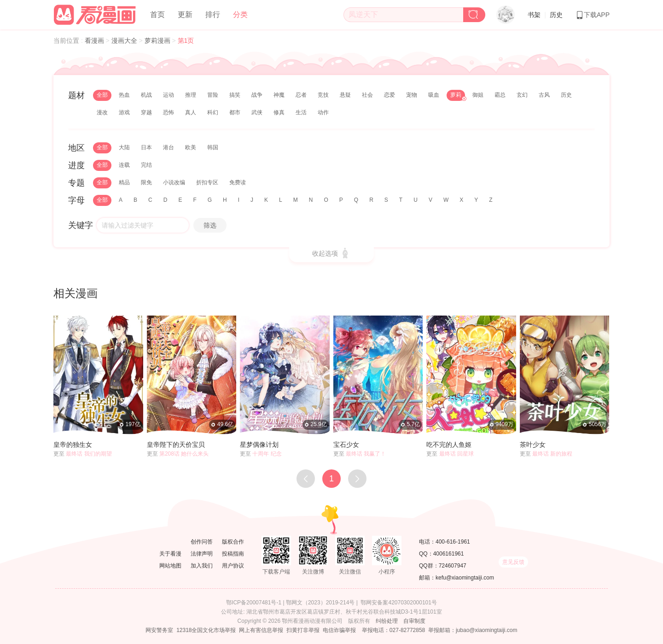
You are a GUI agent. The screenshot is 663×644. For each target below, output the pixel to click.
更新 (185, 15)
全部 (102, 95)
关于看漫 (170, 554)
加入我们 (202, 566)
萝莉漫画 (158, 41)
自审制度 (414, 621)
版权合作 (233, 542)
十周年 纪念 (267, 454)
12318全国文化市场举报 (206, 630)
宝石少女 (346, 445)
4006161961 (449, 554)
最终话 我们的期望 (89, 454)
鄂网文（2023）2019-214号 (320, 603)
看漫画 (95, 41)
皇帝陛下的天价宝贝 (176, 445)
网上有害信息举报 (261, 630)
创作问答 (202, 542)
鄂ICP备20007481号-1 (254, 603)
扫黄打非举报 (303, 630)
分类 (240, 15)
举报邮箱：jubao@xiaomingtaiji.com (473, 630)
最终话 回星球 (457, 454)
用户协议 (233, 566)
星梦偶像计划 (259, 445)
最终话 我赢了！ (366, 454)
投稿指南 (233, 554)
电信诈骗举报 (339, 630)
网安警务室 (159, 630)
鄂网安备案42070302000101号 (398, 603)
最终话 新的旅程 (552, 454)
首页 (157, 15)
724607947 (453, 566)
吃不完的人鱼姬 (449, 445)
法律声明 (202, 554)
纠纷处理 (387, 621)
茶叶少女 (533, 445)
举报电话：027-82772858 (393, 630)
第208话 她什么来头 (184, 454)
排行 (213, 15)
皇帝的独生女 (73, 445)
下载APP (593, 15)
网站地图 (170, 566)
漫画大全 (125, 41)
